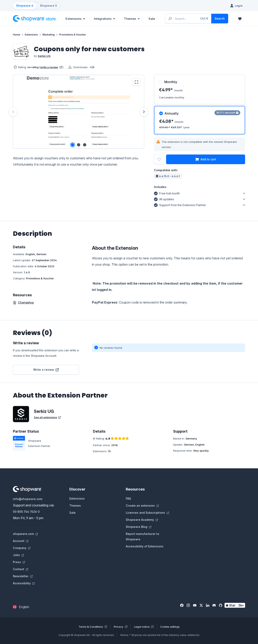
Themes (75, 506)
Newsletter (23, 576)
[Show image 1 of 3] (73, 145)
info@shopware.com (28, 499)
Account (21, 541)
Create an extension (142, 506)
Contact (21, 569)
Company (22, 548)
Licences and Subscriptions (147, 513)
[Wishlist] (240, 19)
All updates (164, 199)
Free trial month (167, 193)
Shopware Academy (142, 520)
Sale (72, 513)
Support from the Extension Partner (180, 205)
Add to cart (206, 159)
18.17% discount (227, 113)
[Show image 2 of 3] (79, 145)
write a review (51, 67)
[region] (79, 112)
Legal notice (144, 627)
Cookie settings (170, 627)
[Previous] (13, 112)
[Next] (144, 112)
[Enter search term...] (188, 19)
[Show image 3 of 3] (85, 145)
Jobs (18, 555)
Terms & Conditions (93, 627)
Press (19, 562)
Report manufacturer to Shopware (143, 536)
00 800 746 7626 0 (26, 512)
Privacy (121, 627)
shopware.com (25, 534)
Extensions (77, 498)
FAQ (128, 498)
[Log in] (236, 6)
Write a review (46, 370)
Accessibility (24, 583)
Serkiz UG (44, 56)
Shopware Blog (139, 527)
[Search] (220, 19)
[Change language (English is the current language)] (21, 607)
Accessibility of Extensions (145, 546)
